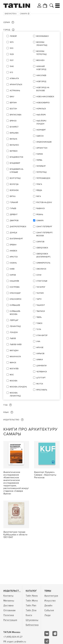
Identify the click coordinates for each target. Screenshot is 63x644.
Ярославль (42, 390)
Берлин (13, 103)
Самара (25, 14)
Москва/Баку (43, 36)
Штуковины (32, 620)
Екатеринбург (16, 239)
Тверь (39, 317)
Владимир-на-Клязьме (17, 171)
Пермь (39, 160)
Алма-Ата (14, 79)
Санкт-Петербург (44, 227)
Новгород (41, 82)
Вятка (13, 196)
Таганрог (41, 287)
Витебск (14, 151)
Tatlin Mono (32, 601)
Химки (40, 360)
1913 (12, 48)
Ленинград (15, 326)
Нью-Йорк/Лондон (41, 122)
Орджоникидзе (44, 142)
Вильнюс (14, 145)
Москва (14, 381)
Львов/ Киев (16, 345)
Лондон (14, 332)
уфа (38, 341)
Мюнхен (40, 60)
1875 (12, 42)
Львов (13, 338)
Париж (40, 154)
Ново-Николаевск (45, 97)
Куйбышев (15, 305)
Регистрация (10, 620)
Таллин (40, 293)
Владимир (15, 163)
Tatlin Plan (31, 606)
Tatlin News (32, 596)
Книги (29, 615)
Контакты (8, 596)
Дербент (14, 215)
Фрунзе (40, 348)
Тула (39, 329)
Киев (12, 269)
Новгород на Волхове (43, 89)
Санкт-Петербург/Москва (45, 234)
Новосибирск (43, 103)
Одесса (40, 136)
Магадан (14, 351)
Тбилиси (41, 311)
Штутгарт (41, 378)
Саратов (40, 242)
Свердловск (42, 248)
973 (11, 72)
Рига (39, 196)
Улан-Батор (42, 335)
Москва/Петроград (41, 53)
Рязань (40, 215)
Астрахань (15, 91)
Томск (39, 323)
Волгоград (15, 178)
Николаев (41, 75)
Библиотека (11, 14)
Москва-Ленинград (15, 394)
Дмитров (14, 221)
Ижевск (14, 251)
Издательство (13, 591)
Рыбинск (41, 208)
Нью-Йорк (41, 115)
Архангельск (16, 85)
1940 (12, 66)
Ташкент (41, 305)
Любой (13, 36)
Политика (9, 615)
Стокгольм (42, 281)
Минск (13, 363)
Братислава (16, 115)
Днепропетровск (18, 227)
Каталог (31, 591)
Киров (13, 275)
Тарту (39, 299)
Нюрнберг (41, 130)
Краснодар (15, 293)
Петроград (41, 172)
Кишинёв (14, 281)
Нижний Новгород (41, 68)
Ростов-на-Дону (44, 202)
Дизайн (48, 606)
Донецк (14, 233)
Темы (48, 591)
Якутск (40, 384)
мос (12, 375)
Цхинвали (41, 366)
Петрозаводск (43, 178)
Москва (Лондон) (18, 387)
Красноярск (16, 299)
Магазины (9, 601)
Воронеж (14, 190)
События (49, 610)
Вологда (14, 184)
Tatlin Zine (31, 610)
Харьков (40, 354)
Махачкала (15, 357)
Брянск (13, 121)
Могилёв (14, 369)
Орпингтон (42, 148)
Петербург (41, 166)
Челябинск (42, 372)
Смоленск (41, 269)
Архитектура (51, 596)
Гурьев (13, 208)
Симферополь (43, 263)
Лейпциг (14, 320)
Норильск (41, 109)
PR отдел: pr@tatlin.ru (15, 642)
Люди (47, 615)
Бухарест (14, 127)
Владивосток (17, 157)
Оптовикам (9, 610)
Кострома (15, 287)
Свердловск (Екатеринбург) (43, 255)
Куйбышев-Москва (15, 313)
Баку (12, 97)
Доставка (8, 606)
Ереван (13, 245)
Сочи (39, 275)
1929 (12, 54)
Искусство (50, 601)
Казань (13, 263)
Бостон (13, 109)
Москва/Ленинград (42, 44)
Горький (14, 202)
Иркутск (14, 257)
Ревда (39, 190)
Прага (39, 184)
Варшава (14, 133)
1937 (12, 60)
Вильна (13, 139)
